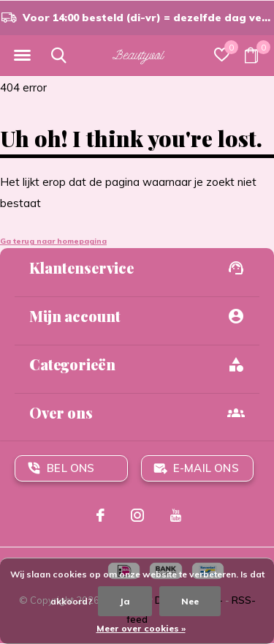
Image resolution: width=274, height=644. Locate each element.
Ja (125, 601)
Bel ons (71, 468)
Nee (190, 601)
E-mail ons (206, 468)
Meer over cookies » (141, 628)
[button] (22, 56)
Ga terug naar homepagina (53, 241)
